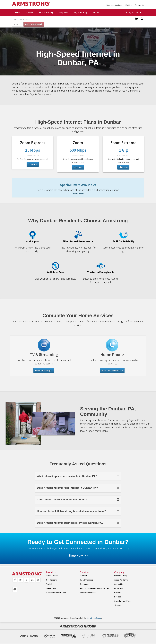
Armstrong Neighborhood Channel (94, 588)
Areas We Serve (121, 580)
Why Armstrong (81, 12)
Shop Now (33, 164)
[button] (78, 476)
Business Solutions (114, 5)
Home (17, 12)
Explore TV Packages (44, 371)
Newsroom (119, 588)
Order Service (52, 576)
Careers (118, 593)
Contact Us (139, 5)
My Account (132, 12)
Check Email (51, 588)
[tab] (78, 476)
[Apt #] (18, 24)
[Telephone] (112, 345)
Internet (29, 12)
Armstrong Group (94, 618)
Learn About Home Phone (112, 371)
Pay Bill (49, 584)
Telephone (63, 12)
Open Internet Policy (123, 601)
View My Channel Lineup (56, 593)
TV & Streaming (46, 12)
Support (97, 12)
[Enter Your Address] (42, 19)
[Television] (44, 345)
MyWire (129, 5)
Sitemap (118, 605)
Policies (118, 597)
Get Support (51, 580)
